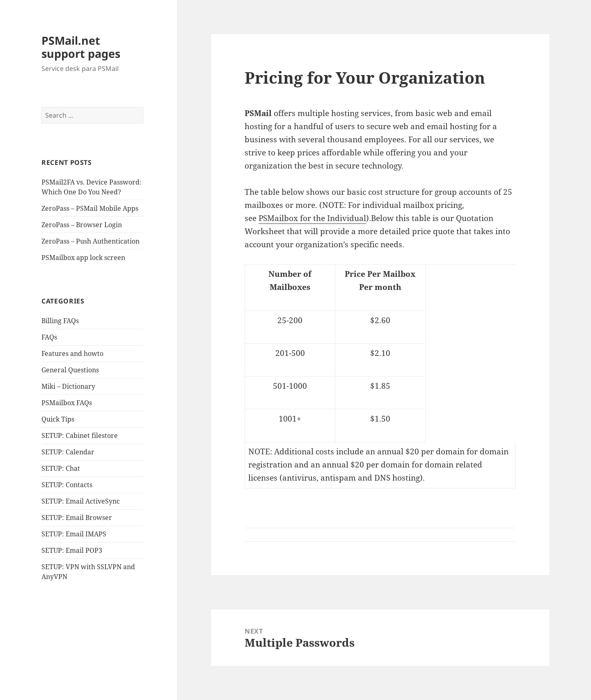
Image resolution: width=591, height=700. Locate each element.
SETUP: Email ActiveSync (81, 501)
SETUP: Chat (61, 468)
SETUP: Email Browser (77, 518)
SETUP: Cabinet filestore (80, 436)
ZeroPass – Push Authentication (90, 241)
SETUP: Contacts (67, 485)
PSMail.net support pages (81, 47)
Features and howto (72, 353)
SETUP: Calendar (68, 452)
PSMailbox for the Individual (312, 218)
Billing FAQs (60, 321)
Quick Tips (58, 419)
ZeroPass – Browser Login (82, 225)
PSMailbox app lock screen (83, 258)
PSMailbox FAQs (67, 403)
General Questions (70, 370)
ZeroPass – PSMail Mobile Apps (90, 208)
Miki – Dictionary (68, 386)
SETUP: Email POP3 (72, 550)
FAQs (49, 337)
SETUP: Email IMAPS (74, 534)
